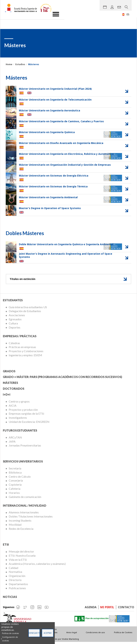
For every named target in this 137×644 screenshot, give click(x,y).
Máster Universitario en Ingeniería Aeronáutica (50, 110)
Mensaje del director (21, 554)
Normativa (15, 574)
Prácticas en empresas (22, 349)
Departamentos (18, 586)
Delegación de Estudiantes (25, 313)
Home (9, 64)
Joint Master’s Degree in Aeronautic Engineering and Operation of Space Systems (66, 256)
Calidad (13, 570)
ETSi (6, 547)
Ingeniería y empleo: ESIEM (25, 357)
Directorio (15, 582)
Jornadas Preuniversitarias (25, 447)
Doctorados (14, 391)
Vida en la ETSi (18, 562)
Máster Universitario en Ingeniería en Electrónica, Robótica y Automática (66, 154)
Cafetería (15, 491)
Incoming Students (20, 522)
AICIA (13, 407)
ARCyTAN (15, 439)
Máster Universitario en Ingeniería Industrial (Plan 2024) (55, 89)
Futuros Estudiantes (20, 432)
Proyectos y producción (23, 412)
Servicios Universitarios (23, 463)
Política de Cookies (123, 634)
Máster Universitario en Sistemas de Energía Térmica (53, 186)
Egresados (15, 321)
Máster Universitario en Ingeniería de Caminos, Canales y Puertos (61, 121)
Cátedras (14, 345)
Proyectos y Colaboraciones (26, 353)
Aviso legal (72, 634)
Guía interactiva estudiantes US (28, 309)
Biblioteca (15, 474)
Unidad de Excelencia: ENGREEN (29, 424)
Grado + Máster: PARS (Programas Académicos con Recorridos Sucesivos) (62, 379)
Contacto (126, 609)
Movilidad (15, 526)
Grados (9, 373)
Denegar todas (34, 633)
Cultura (13, 325)
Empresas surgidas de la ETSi (26, 416)
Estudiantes (13, 302)
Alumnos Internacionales (24, 514)
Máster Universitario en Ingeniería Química (47, 132)
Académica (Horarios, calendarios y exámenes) (37, 566)
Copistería (15, 487)
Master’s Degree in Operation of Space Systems (50, 208)
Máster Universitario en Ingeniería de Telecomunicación (55, 100)
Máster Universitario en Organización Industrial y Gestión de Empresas (65, 165)
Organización (17, 578)
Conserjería (16, 483)
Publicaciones (17, 590)
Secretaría (15, 470)
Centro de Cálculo (20, 478)
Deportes (15, 329)
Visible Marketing (70, 641)
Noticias (10, 599)
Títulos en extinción (24, 280)
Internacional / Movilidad (25, 507)
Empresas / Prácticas (20, 338)
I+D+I (7, 396)
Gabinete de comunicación (25, 499)
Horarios (14, 495)
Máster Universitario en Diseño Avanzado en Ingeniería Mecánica (61, 143)
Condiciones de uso (95, 634)
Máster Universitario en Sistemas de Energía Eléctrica (54, 176)
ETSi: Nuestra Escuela (22, 557)
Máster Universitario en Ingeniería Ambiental (48, 197)
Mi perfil (107, 609)
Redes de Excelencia (21, 531)
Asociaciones (17, 317)
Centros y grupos (19, 403)
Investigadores (18, 420)
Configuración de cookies (10, 639)
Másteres (10, 385)
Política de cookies (10, 633)
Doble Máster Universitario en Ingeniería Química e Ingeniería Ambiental (66, 244)
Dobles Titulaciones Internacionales (31, 518)
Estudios (20, 64)
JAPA (12, 443)
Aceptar (48, 633)
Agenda (91, 609)
